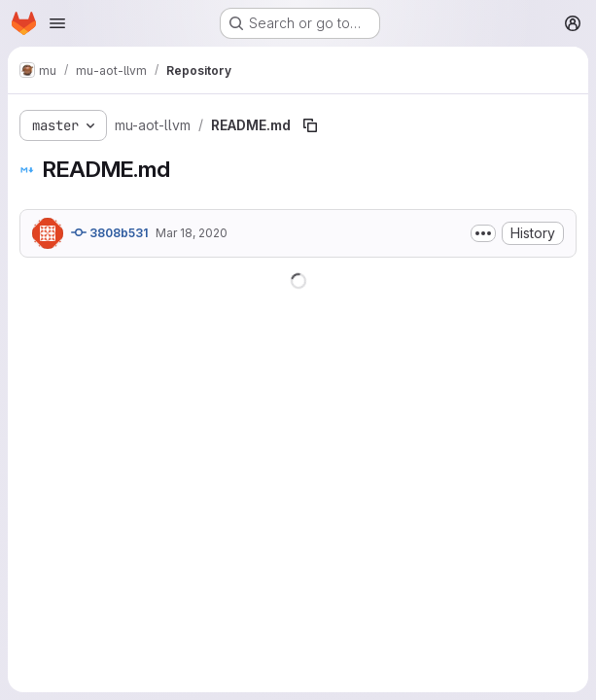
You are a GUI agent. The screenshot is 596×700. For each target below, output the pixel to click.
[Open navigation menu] (57, 23)
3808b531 (109, 232)
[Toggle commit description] (483, 233)
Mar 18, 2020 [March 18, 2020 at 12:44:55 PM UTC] (192, 233)
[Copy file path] (310, 125)
